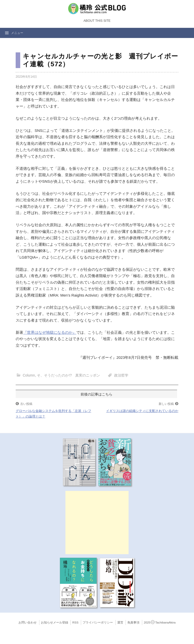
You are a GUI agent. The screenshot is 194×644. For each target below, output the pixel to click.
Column (29, 375)
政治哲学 (121, 375)
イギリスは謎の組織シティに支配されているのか (142, 411)
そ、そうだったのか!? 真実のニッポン (68, 375)
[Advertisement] (97, 523)
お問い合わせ (28, 622)
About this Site (97, 21)
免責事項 (133, 622)
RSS (75, 622)
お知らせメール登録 (55, 622)
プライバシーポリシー (98, 622)
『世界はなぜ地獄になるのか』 (50, 332)
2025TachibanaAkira (160, 622)
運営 (120, 622)
